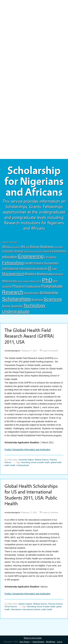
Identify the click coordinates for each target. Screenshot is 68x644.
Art (23, 247)
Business (47, 247)
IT (50, 268)
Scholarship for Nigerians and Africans (34, 181)
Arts (27, 247)
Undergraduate (16, 311)
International (10, 268)
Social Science (11, 607)
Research (13, 292)
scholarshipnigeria (12, 351)
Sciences (53, 299)
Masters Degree (25, 604)
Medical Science (42, 460)
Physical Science (55, 604)
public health (10, 465)
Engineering (31, 256)
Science (37, 300)
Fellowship (50, 257)
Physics (18, 286)
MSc (15, 281)
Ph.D (40, 281)
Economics (59, 251)
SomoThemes (38, 642)
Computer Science (13, 251)
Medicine (7, 281)
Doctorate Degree (26, 460)
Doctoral (47, 251)
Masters (31, 274)
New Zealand (24, 281)
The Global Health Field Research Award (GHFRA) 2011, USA (29, 336)
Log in (60, 642)
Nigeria (34, 281)
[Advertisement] (34, 26)
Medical (59, 274)
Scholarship (49, 293)
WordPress (51, 642)
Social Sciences (13, 306)
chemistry (59, 247)
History (39, 263)
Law (54, 269)
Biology (35, 247)
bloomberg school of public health (35, 462)
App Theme (24, 642)
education (10, 257)
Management (13, 274)
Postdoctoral (33, 286)
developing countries (33, 251)
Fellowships (13, 263)
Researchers (32, 293)
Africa (6, 247)
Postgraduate (52, 286)
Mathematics (46, 274)
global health (56, 462)
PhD (47, 280)
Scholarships (17, 299)
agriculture (15, 247)
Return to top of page (33, 638)
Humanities (51, 263)
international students (33, 268)
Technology (35, 306)
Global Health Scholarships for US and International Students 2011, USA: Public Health (31, 495)
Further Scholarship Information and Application (27, 450)
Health (29, 263)
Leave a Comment (50, 351)
